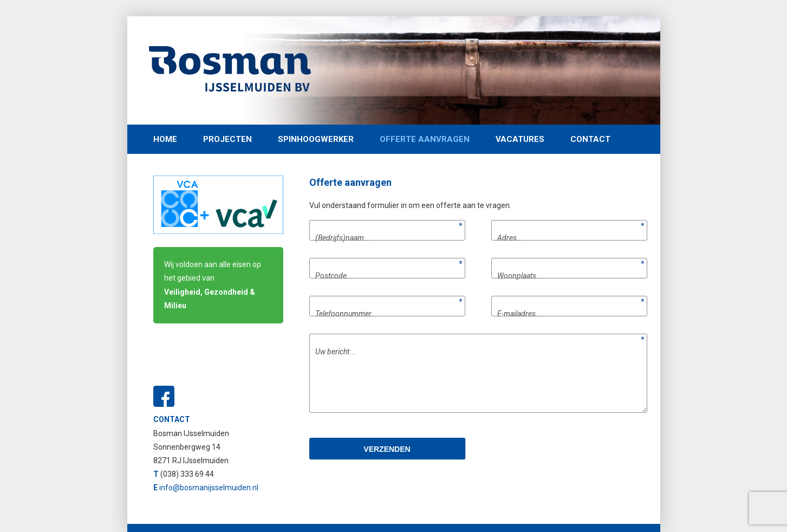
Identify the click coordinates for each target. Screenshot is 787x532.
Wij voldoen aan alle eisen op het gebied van (213, 285)
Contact (590, 139)
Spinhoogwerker (316, 139)
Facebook (164, 397)
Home (165, 139)
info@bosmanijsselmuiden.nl (209, 488)
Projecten (227, 139)
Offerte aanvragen (425, 139)
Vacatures (520, 139)
